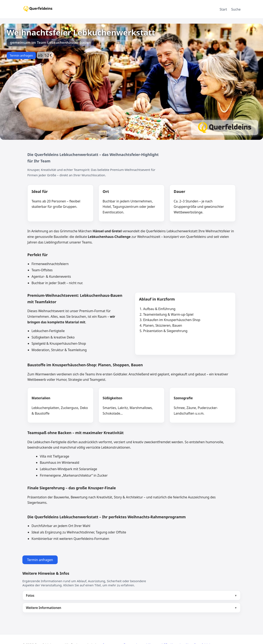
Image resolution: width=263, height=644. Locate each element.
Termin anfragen (21, 55)
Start (223, 9)
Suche (236, 9)
